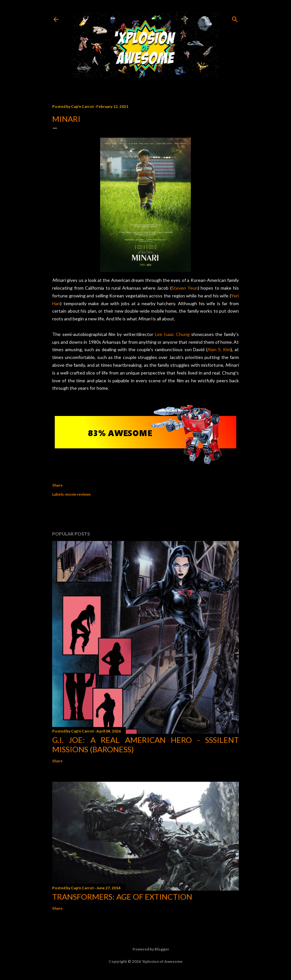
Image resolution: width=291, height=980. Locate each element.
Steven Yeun (185, 288)
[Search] (235, 18)
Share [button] (57, 485)
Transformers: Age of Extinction (122, 897)
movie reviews (78, 494)
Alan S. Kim (219, 349)
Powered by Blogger (146, 949)
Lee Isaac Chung (172, 334)
